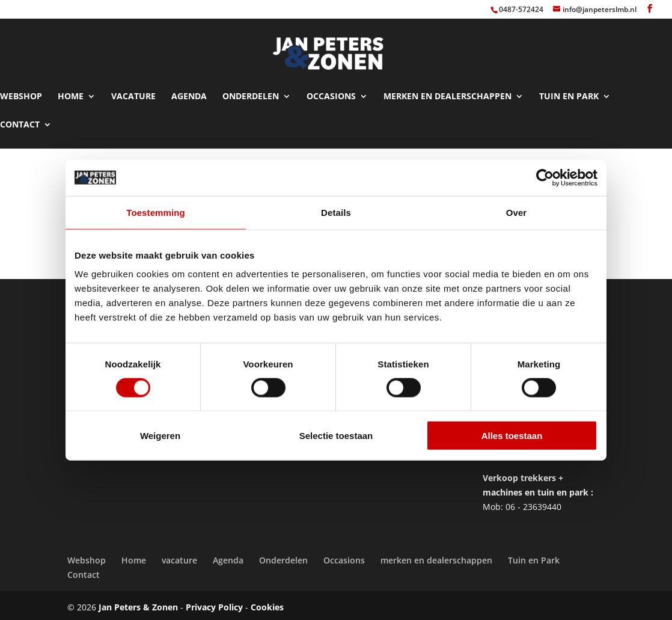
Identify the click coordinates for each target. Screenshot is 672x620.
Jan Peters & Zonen (138, 602)
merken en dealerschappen (447, 91)
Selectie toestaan (336, 436)
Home (71, 91)
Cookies (267, 602)
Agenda (189, 91)
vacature (133, 91)
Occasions (331, 91)
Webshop (21, 91)
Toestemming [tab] (156, 212)
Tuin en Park (569, 91)
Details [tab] (336, 212)
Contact (20, 120)
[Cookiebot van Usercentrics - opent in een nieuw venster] (545, 177)
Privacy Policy (214, 602)
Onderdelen (251, 91)
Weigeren (160, 436)
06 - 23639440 (533, 501)
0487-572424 (521, 9)
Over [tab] (517, 212)
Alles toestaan (512, 436)
